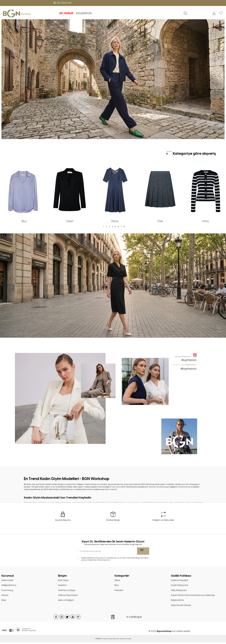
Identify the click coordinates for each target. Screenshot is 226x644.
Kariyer (5, 596)
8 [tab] (124, 227)
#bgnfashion (189, 360)
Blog (4, 601)
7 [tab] (121, 227)
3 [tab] (109, 227)
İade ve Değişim (66, 601)
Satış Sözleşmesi (179, 591)
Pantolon (119, 591)
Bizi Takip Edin (62, 3)
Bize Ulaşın (64, 581)
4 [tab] (112, 227)
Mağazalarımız (9, 586)
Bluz (117, 586)
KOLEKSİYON (65, 13)
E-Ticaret (105, 640)
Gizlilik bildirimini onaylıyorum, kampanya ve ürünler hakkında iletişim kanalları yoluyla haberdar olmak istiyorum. (115, 559)
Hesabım (63, 586)
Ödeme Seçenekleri (68, 596)
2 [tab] (106, 227)
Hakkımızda (8, 581)
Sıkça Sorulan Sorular (182, 607)
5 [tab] (115, 227)
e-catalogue (134, 618)
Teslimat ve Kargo (67, 591)
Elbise (117, 581)
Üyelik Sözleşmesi (180, 586)
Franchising (8, 591)
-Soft (98, 640)
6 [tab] (118, 227)
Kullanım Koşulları (180, 581)
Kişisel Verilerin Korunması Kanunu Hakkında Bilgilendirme (194, 599)
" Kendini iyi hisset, (184, 367)
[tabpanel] (24, 193)
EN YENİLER (47, 13)
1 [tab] (103, 227)
